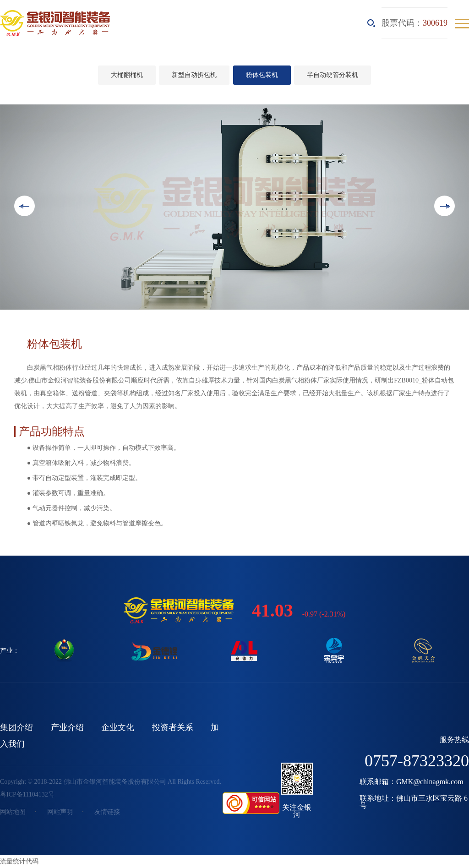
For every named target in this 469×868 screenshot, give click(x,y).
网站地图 (13, 812)
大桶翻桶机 (127, 75)
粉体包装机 (262, 75)
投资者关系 (173, 727)
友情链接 (107, 812)
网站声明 (60, 812)
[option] (234, 207)
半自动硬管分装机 (333, 75)
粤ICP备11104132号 (27, 794)
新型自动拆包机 (194, 75)
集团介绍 (16, 727)
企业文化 (118, 727)
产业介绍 (67, 727)
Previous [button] (25, 206)
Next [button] (444, 206)
